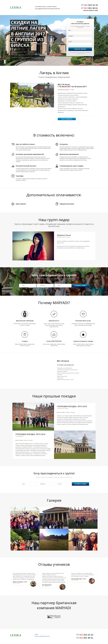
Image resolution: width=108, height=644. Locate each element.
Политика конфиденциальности (42, 636)
